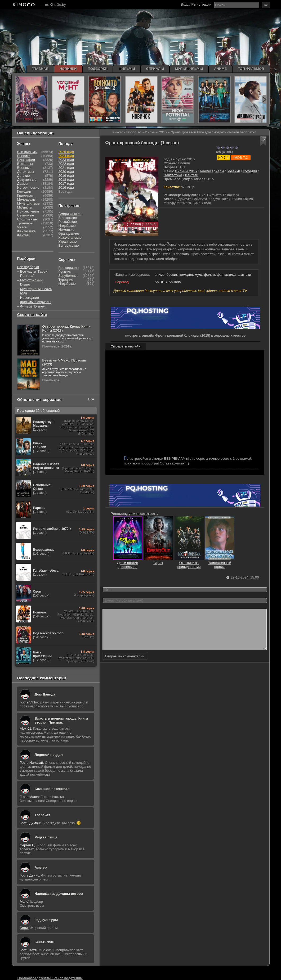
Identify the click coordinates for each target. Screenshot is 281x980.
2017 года (66, 184)
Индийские (67, 226)
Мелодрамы (27, 199)
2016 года (66, 188)
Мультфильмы (29, 203)
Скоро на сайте (32, 315)
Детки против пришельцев (128, 563)
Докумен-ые (27, 180)
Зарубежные (69, 276)
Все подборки (28, 267)
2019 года (66, 176)
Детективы (26, 172)
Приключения (28, 211)
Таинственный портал (220, 563)
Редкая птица (46, 837)
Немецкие (66, 230)
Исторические (28, 188)
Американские (70, 214)
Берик (25, 928)
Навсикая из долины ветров (59, 894)
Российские (68, 222)
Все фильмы (27, 152)
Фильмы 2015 (186, 171)
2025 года (66, 152)
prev (18, 99)
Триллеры (25, 223)
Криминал (25, 195)
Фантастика (173, 175)
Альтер (41, 867)
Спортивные (27, 219)
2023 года (66, 160)
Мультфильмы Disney (32, 282)
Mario (24, 902)
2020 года (66, 172)
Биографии (26, 160)
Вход (184, 4)
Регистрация (202, 4)
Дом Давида (45, 694)
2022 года (66, 164)
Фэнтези (192, 175)
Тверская (43, 815)
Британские (68, 218)
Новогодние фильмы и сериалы (36, 300)
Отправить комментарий (125, 664)
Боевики (233, 171)
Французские (69, 234)
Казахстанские (70, 238)
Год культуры (46, 920)
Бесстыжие (44, 942)
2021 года (66, 168)
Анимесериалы (212, 171)
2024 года (66, 156)
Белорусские (69, 245)
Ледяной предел (49, 755)
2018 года (66, 180)
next (264, 99)
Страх (158, 561)
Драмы (23, 184)
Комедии (250, 171)
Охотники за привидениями (189, 563)
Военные (24, 168)
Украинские (68, 241)
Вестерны (25, 164)
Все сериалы (69, 268)
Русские (65, 272)
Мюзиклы (25, 207)
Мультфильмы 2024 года (36, 291)
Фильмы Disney (32, 306)
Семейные (26, 215)
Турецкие (66, 280)
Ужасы (23, 227)
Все (91, 399)
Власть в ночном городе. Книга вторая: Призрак (61, 720)
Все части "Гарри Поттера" (34, 274)
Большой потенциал (52, 789)
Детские (24, 176)
